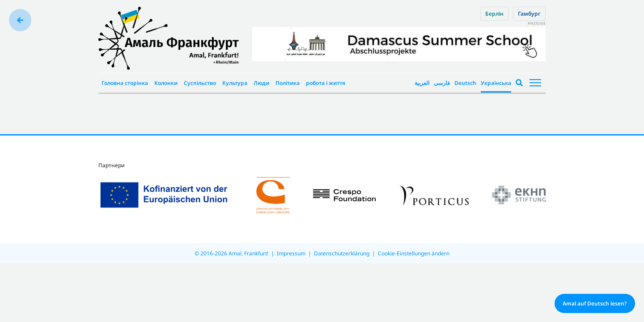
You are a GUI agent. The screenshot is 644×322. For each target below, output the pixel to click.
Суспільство (200, 83)
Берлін (494, 14)
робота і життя (326, 83)
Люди (261, 83)
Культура (235, 83)
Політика (288, 83)
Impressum (291, 253)
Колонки (166, 83)
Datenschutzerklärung (342, 253)
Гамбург (529, 14)
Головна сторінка (125, 83)
